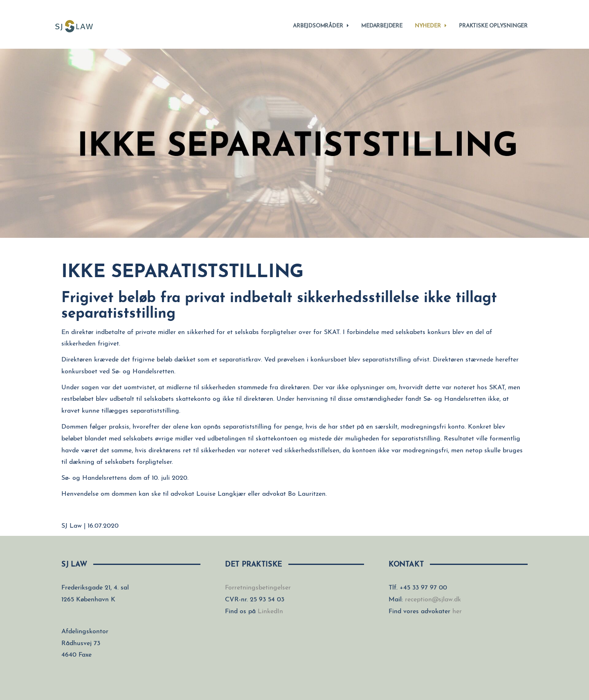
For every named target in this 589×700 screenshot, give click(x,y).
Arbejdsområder (321, 26)
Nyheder (431, 26)
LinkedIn (270, 612)
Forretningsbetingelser (258, 588)
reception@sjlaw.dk (433, 600)
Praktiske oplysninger (493, 26)
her (457, 612)
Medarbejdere (382, 26)
